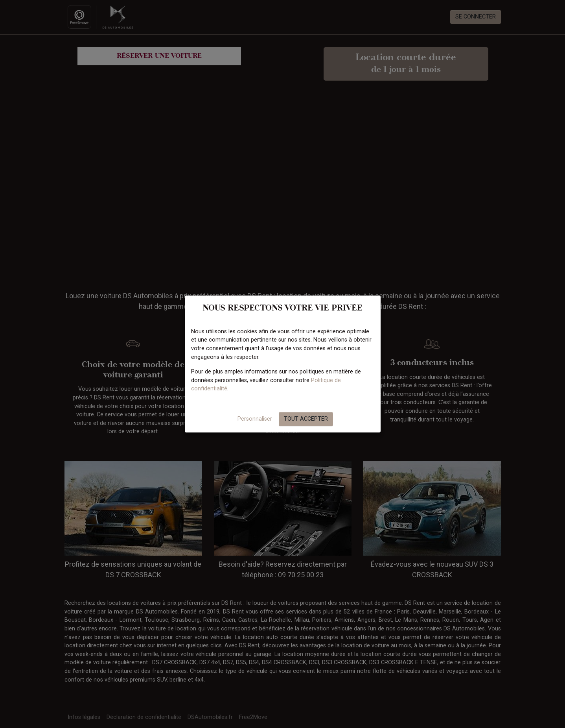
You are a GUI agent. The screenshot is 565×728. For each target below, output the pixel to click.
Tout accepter (306, 419)
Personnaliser (255, 419)
